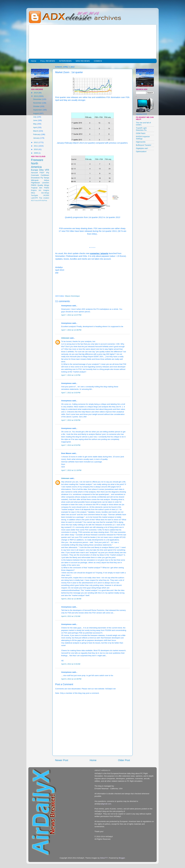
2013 (36, 96)
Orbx (41, 170)
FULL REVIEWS (48, 61)
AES (32, 200)
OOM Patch (141, 133)
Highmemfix (141, 142)
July (35, 117)
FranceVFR (38, 200)
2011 (36, 146)
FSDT (42, 173)
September (38, 110)
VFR (47, 170)
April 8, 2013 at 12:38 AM (71, 599)
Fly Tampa (45, 178)
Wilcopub (35, 180)
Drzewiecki (35, 178)
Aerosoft (34, 173)
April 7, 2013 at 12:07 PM (71, 315)
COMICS (98, 61)
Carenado (35, 175)
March (36, 131)
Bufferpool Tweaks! (144, 145)
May (35, 124)
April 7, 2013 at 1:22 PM (71, 375)
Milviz (33, 193)
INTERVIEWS (65, 61)
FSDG (47, 188)
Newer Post (62, 760)
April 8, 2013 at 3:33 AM (71, 664)
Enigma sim (36, 190)
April (35, 127)
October (37, 106)
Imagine (46, 190)
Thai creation (44, 198)
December (38, 99)
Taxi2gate (34, 195)
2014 (36, 93)
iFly (48, 173)
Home (34, 61)
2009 (36, 153)
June (35, 120)
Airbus (47, 180)
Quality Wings (43, 185)
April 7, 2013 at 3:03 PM (71, 393)
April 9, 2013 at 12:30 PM (71, 679)
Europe (34, 170)
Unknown (65, 338)
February (37, 134)
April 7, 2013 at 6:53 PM (71, 445)
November (38, 103)
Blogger (122, 858)
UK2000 (46, 195)
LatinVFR (34, 198)
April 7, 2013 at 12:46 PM (71, 330)
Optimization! (141, 152)
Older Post (124, 760)
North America (36, 165)
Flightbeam (35, 183)
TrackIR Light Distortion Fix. (141, 129)
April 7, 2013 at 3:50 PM (71, 420)
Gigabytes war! (142, 148)
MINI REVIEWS (83, 61)
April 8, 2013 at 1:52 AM (71, 616)
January (37, 138)
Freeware (37, 160)
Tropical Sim (37, 188)
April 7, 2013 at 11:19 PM (71, 470)
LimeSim (46, 183)
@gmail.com (106, 804)
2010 (36, 149)
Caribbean (45, 175)
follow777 (104, 858)
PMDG (34, 185)
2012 (36, 142)
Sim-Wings (45, 193)
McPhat (45, 200)
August (36, 113)
